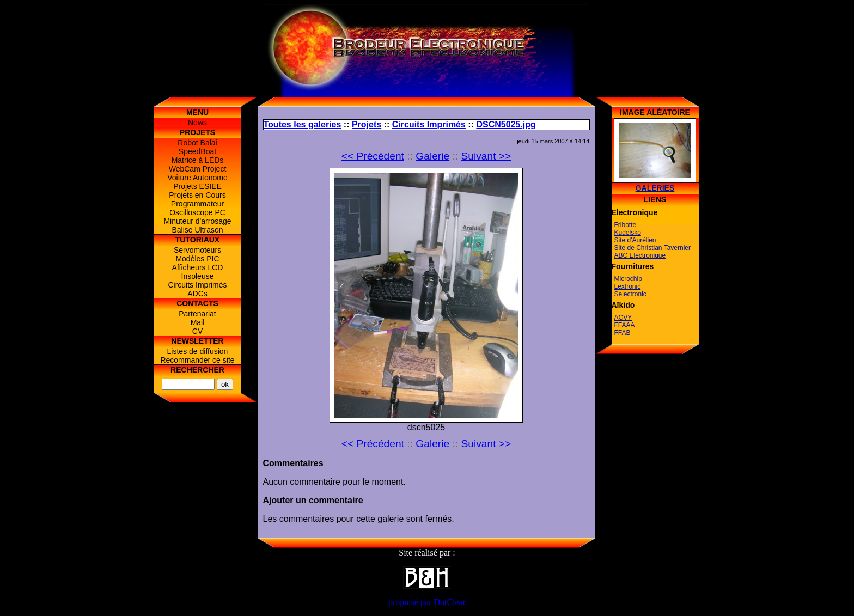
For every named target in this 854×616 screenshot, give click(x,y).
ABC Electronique (640, 255)
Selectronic (630, 294)
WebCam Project (198, 169)
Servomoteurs (197, 250)
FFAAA (625, 325)
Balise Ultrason (197, 230)
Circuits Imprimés (197, 285)
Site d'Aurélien (635, 240)
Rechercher (197, 370)
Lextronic (628, 286)
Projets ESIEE (197, 186)
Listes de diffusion (198, 351)
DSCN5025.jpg (506, 124)
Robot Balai (197, 143)
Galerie (432, 156)
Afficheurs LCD (198, 267)
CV (197, 331)
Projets (367, 124)
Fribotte (626, 225)
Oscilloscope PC (197, 212)
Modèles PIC (197, 259)
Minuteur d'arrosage (197, 221)
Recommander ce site (197, 360)
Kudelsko (628, 233)
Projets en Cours (197, 195)
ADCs (197, 294)
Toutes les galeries (303, 124)
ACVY (623, 318)
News (197, 123)
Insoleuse (198, 276)
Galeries (655, 188)
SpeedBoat (197, 151)
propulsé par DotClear (427, 602)
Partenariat (197, 314)
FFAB (623, 333)
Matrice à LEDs (198, 160)
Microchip (628, 279)
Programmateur (197, 204)
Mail (198, 322)
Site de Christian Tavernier (653, 248)
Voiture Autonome (197, 178)
